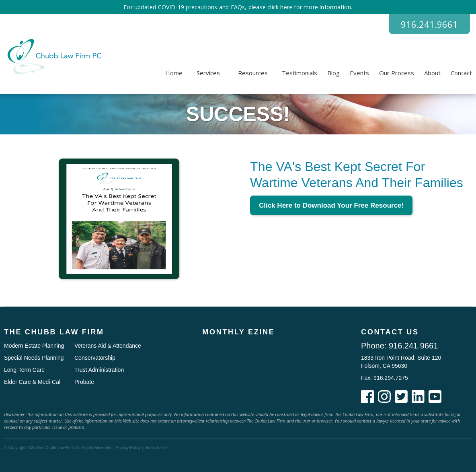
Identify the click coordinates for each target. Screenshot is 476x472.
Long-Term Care (24, 370)
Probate (84, 382)
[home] (53, 56)
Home (174, 73)
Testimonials (300, 73)
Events (359, 73)
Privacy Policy (128, 448)
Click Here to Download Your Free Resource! (331, 205)
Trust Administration (99, 370)
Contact (461, 73)
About (432, 73)
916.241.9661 (429, 24)
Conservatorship (95, 358)
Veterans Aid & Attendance (108, 346)
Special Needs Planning (34, 358)
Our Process (397, 73)
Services (208, 73)
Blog (333, 73)
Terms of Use (156, 448)
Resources (253, 73)
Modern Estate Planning (34, 346)
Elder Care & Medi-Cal (32, 382)
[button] (208, 73)
